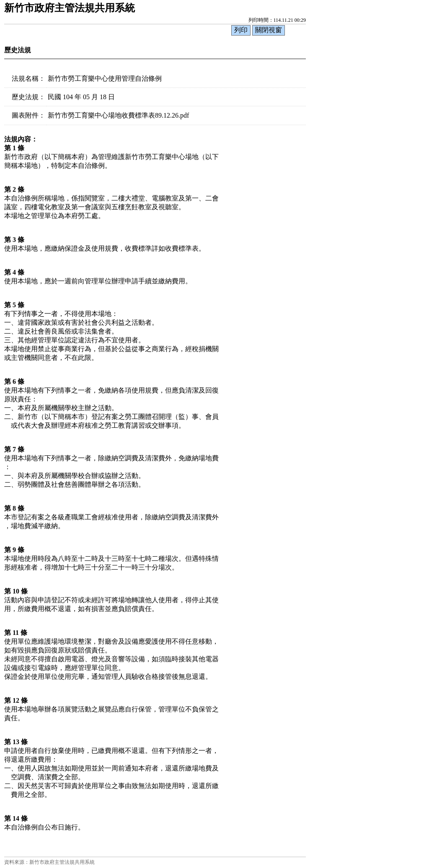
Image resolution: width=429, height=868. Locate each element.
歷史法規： (28, 97)
